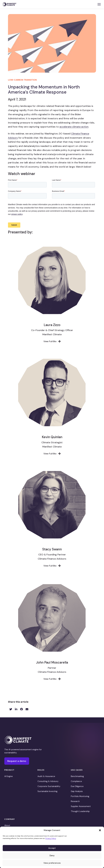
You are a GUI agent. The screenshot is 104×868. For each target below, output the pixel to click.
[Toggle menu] (99, 4)
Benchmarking (77, 776)
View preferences (52, 863)
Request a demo (17, 761)
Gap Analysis (77, 791)
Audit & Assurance (46, 776)
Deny (52, 856)
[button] (100, 830)
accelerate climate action (74, 127)
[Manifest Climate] (18, 740)
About (7, 825)
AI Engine (9, 776)
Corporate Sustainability (49, 786)
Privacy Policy (51, 838)
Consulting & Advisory (48, 781)
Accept (52, 848)
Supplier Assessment (81, 806)
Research (75, 801)
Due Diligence (77, 786)
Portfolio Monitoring (80, 796)
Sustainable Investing (47, 791)
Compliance (76, 781)
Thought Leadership (80, 811)
